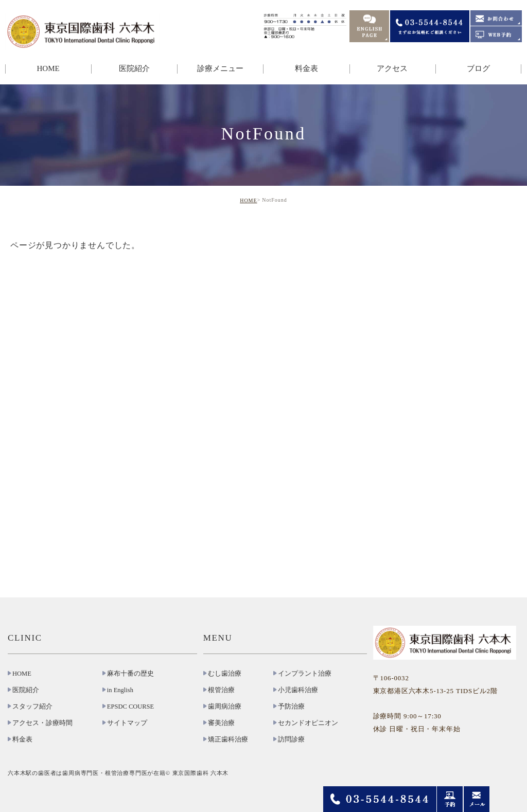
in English (120, 690)
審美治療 (221, 723)
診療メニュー (220, 68)
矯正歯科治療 (228, 739)
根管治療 (221, 690)
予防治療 (291, 707)
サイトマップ (127, 723)
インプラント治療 (305, 674)
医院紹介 (134, 68)
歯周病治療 (225, 707)
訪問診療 (291, 739)
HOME (48, 68)
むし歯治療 (225, 674)
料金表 (306, 68)
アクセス (392, 68)
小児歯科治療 (298, 690)
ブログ (478, 68)
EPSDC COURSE (130, 707)
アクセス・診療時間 (42, 723)
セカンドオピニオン (308, 723)
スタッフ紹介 (32, 707)
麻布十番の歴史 (130, 674)
